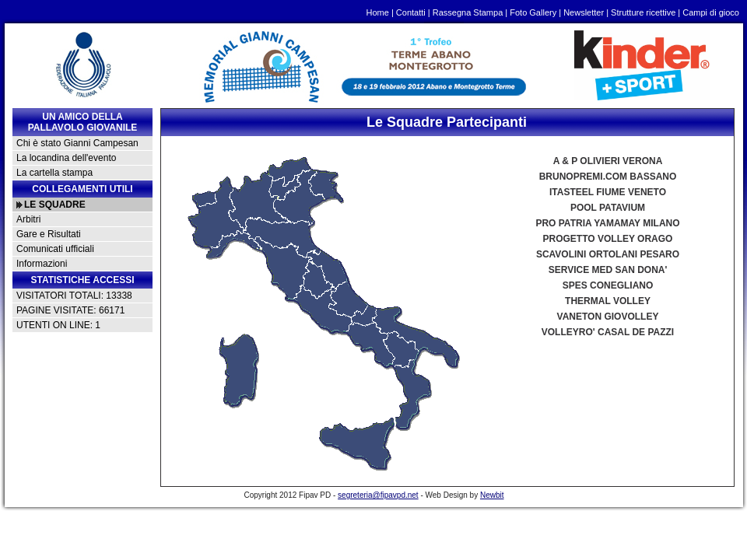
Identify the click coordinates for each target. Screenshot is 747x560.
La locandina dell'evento (66, 158)
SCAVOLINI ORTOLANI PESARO (608, 254)
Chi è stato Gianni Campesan (77, 143)
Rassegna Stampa (468, 12)
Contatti (411, 12)
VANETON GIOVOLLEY (608, 317)
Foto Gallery (533, 12)
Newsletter (584, 12)
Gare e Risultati (49, 234)
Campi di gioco (711, 12)
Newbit (492, 495)
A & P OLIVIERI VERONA (608, 161)
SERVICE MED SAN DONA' (608, 270)
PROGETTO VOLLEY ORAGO (608, 239)
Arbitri (28, 219)
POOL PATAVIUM (608, 208)
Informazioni (42, 264)
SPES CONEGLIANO (608, 285)
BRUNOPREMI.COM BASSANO (608, 177)
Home (378, 12)
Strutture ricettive (643, 12)
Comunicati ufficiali (55, 249)
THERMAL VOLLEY (608, 301)
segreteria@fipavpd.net (378, 495)
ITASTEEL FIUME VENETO (608, 192)
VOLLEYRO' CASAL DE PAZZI (608, 332)
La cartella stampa (54, 173)
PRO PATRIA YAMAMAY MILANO (607, 223)
